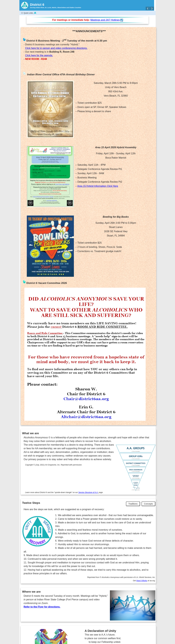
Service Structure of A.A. (88, 492)
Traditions (133, 504)
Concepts (148, 504)
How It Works (142, 581)
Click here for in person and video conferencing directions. (56, 48)
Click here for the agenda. (39, 55)
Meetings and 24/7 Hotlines (105, 20)
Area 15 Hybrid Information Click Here (98, 186)
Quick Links (29, 13)
